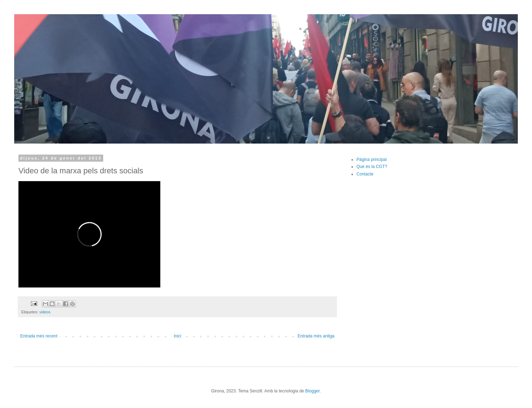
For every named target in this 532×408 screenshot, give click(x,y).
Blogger (313, 391)
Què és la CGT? (372, 167)
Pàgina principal (372, 160)
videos (45, 312)
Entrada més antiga (316, 336)
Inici (178, 336)
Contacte (365, 174)
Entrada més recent (39, 336)
